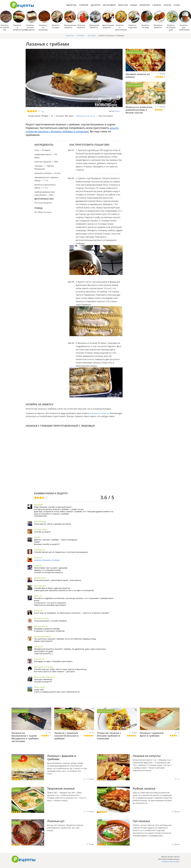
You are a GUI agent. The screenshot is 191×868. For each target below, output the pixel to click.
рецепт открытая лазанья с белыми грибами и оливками (72, 130)
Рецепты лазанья (134, 52)
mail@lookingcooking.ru (171, 861)
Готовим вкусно (24, 859)
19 (43, 111)
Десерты (96, 5)
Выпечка (71, 5)
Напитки (145, 5)
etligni (117, 111)
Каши (134, 5)
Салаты (157, 5)
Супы (177, 5)
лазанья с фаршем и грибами (47, 560)
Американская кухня (86, 116)
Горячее (84, 5)
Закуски (123, 5)
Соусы (167, 5)
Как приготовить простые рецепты (22, 5)
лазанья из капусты (99, 413)
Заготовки (109, 5)
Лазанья (16, 758)
